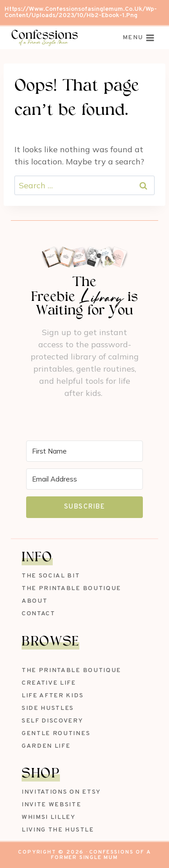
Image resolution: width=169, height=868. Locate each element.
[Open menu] (139, 38)
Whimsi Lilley (49, 817)
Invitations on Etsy (61, 792)
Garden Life (46, 746)
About (34, 601)
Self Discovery (53, 721)
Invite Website (52, 805)
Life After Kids (53, 696)
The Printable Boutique (71, 589)
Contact (39, 614)
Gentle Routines (56, 734)
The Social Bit (51, 576)
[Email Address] (84, 479)
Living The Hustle (58, 830)
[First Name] (84, 451)
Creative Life (49, 683)
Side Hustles (48, 708)
